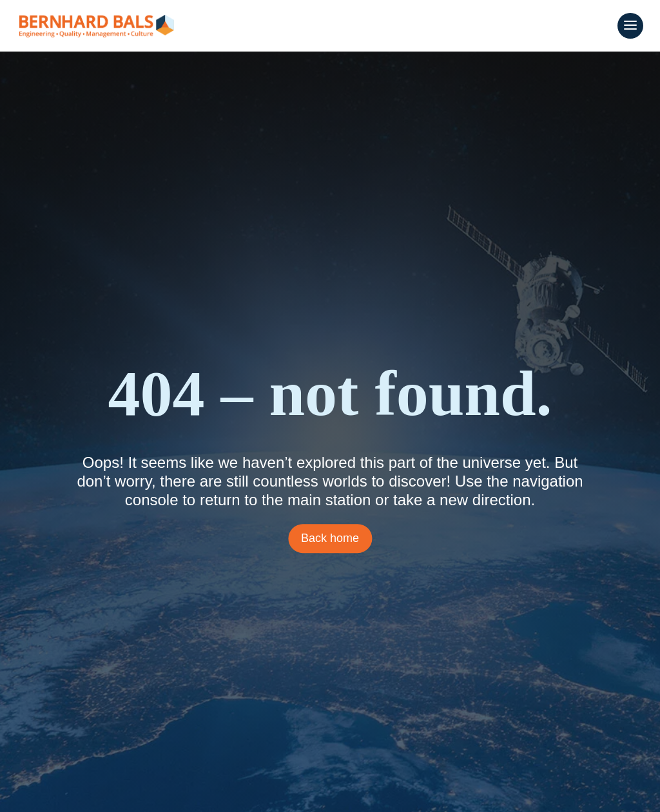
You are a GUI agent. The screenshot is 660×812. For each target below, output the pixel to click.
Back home (330, 538)
